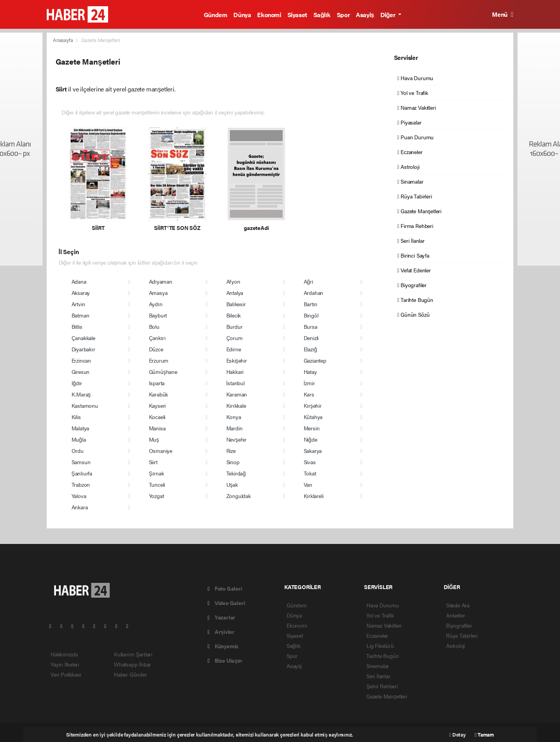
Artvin (78, 304)
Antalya (235, 293)
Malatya (80, 428)
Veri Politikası (66, 674)
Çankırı (157, 338)
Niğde (311, 439)
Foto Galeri (225, 588)
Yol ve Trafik (413, 93)
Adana (79, 281)
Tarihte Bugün (415, 300)
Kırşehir (313, 405)
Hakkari (235, 372)
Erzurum (159, 360)
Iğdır (77, 383)
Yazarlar (221, 617)
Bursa (311, 326)
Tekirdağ (236, 473)
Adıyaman (161, 281)
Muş (154, 439)
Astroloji (409, 167)
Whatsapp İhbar (132, 664)
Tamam (484, 734)
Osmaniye (161, 451)
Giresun (81, 372)
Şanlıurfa (82, 473)
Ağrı (309, 281)
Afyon (233, 281)
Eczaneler (410, 152)
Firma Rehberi (415, 226)
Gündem (216, 15)
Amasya (158, 293)
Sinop (233, 462)
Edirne (234, 349)
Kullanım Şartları (133, 654)
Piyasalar (409, 122)
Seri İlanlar (411, 240)
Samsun (81, 462)
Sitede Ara (458, 605)
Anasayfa (63, 40)
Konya (234, 417)
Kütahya (313, 417)
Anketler (455, 615)
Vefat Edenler (414, 270)
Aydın (156, 304)
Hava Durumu (416, 78)
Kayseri (157, 405)
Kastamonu (85, 405)
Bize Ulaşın (225, 660)
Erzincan (81, 360)
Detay (457, 734)
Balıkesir (236, 304)
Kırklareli (314, 496)
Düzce (156, 349)
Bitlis (77, 326)
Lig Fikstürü (380, 646)
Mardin (234, 428)
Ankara (80, 507)
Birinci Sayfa (413, 255)
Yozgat (157, 496)
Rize (231, 451)
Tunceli (157, 484)
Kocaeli (157, 417)
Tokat (310, 473)
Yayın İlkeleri (65, 664)
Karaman (237, 394)
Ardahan (314, 293)
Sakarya (313, 451)
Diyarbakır (83, 349)
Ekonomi (269, 15)
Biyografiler (412, 285)
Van (308, 484)
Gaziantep (315, 360)
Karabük (159, 394)
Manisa (157, 428)
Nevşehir (236, 439)
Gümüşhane (163, 372)
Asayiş (365, 15)
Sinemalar (378, 666)
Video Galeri (226, 603)
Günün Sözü (414, 314)
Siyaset (297, 15)
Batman (80, 315)
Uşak (232, 484)
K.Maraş (81, 394)
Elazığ (311, 349)
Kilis (76, 417)
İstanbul (235, 383)
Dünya (242, 15)
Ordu (78, 451)
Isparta (157, 383)
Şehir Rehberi (382, 686)
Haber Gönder (130, 674)
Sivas (310, 462)
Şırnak (157, 473)
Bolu (154, 326)
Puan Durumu (416, 137)
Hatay (310, 372)
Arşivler (221, 631)
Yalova (79, 496)
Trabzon (81, 484)
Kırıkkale (236, 405)
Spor (343, 15)
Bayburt (158, 315)
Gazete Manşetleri (101, 40)
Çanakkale (83, 338)
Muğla (79, 439)
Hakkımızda (64, 654)
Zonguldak (239, 496)
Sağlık (322, 15)
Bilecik (234, 315)
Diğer (388, 15)
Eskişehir (237, 360)
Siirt (153, 462)
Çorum (234, 338)
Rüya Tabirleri (415, 196)
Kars (309, 394)
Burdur (234, 326)
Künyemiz (223, 646)
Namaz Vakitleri (417, 107)
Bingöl (311, 315)
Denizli (311, 338)
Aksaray (81, 293)
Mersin (312, 428)
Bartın (311, 304)
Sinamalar (410, 181)
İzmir (309, 383)
